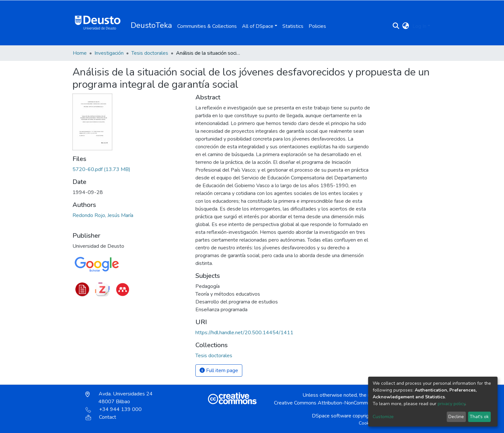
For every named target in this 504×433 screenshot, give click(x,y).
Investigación (109, 53)
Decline (456, 417)
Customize (383, 417)
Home (80, 53)
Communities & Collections (207, 26)
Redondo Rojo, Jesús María (103, 215)
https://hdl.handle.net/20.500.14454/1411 (244, 333)
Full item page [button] (219, 370)
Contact (101, 417)
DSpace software (332, 416)
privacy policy (451, 404)
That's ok (479, 417)
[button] (406, 26)
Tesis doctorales (150, 53)
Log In (419, 26)
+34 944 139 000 (114, 409)
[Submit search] (396, 26)
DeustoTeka (151, 25)
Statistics (293, 26)
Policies (317, 26)
